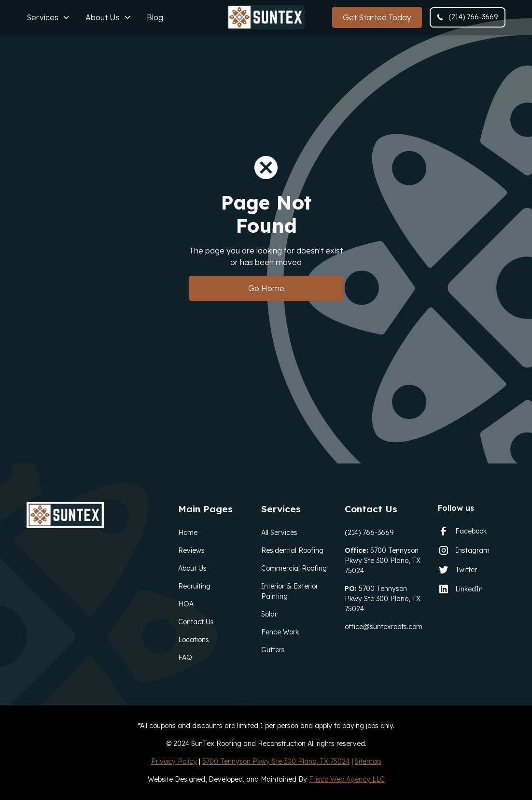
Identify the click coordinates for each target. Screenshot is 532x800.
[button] (48, 17)
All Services (279, 533)
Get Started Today (377, 17)
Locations (194, 640)
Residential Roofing (292, 550)
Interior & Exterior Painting (290, 591)
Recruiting (194, 586)
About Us (192, 568)
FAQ (185, 658)
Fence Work (280, 632)
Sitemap (368, 761)
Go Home (266, 288)
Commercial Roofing (294, 568)
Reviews (191, 550)
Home (188, 533)
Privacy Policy (174, 761)
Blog (155, 17)
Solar (269, 614)
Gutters (273, 650)
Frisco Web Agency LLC (347, 779)
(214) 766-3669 (369, 533)
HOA (186, 604)
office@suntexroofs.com (384, 627)
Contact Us (196, 622)
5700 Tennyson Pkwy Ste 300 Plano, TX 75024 (383, 561)
